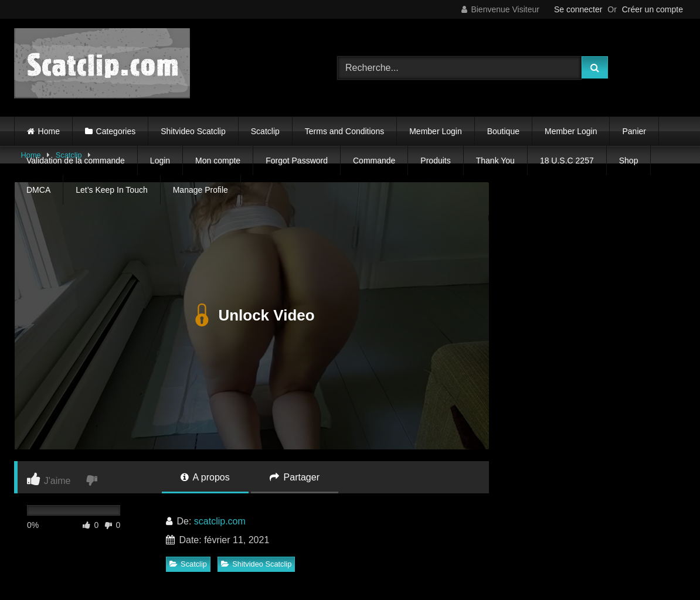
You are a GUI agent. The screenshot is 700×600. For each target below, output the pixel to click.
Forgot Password (297, 161)
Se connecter (578, 9)
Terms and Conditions (344, 131)
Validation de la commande (76, 161)
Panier (634, 131)
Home (49, 131)
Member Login (436, 131)
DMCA (38, 190)
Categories (116, 131)
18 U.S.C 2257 (567, 161)
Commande (374, 161)
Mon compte (218, 161)
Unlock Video (251, 316)
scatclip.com (220, 521)
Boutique (503, 131)
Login (160, 161)
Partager (295, 477)
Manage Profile (201, 190)
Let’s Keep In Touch (111, 190)
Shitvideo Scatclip (193, 131)
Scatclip (265, 131)
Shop (629, 161)
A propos (205, 477)
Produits (435, 161)
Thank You (495, 161)
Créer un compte (653, 9)
